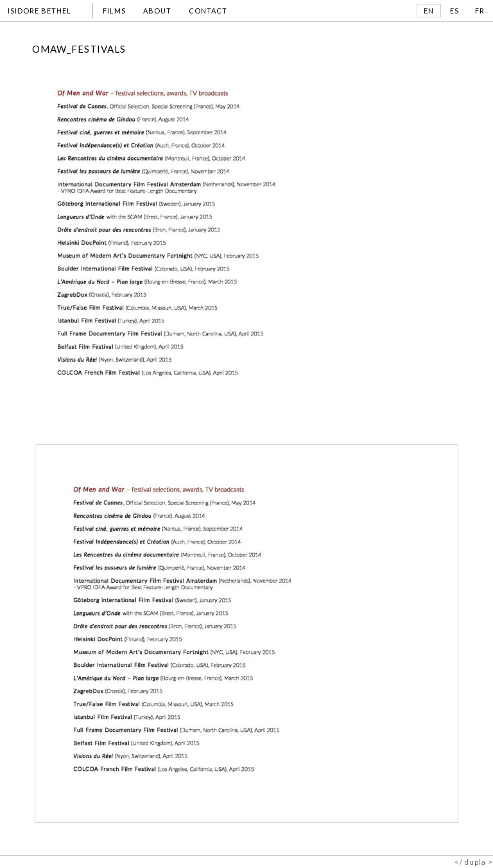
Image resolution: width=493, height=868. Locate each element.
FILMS (114, 11)
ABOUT (157, 11)
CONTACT (208, 11)
